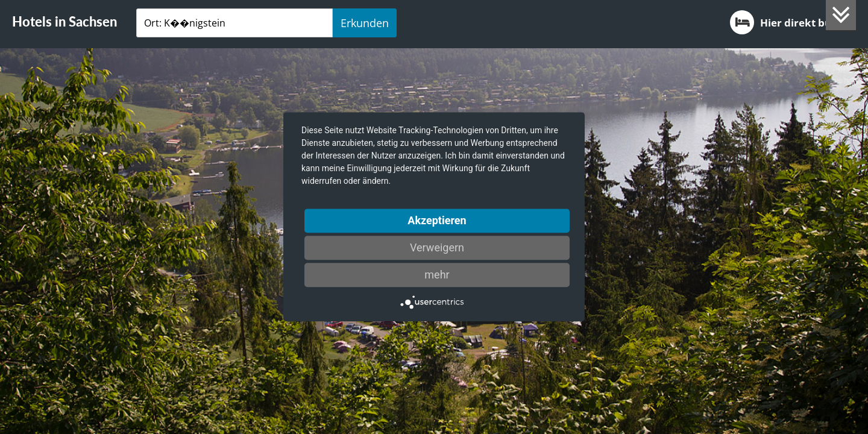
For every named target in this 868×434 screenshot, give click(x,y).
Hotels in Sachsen (64, 21)
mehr (437, 275)
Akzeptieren (437, 220)
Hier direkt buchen (793, 22)
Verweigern (437, 247)
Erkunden (365, 23)
